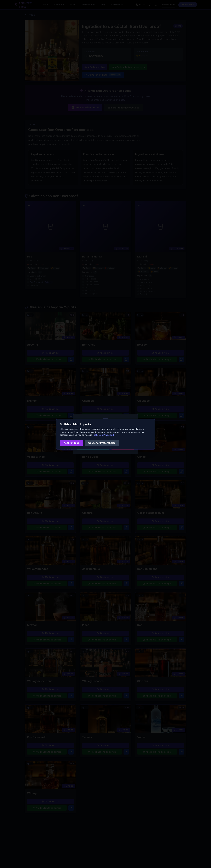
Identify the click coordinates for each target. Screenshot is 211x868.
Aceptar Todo (71, 443)
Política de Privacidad (103, 435)
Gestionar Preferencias (102, 443)
